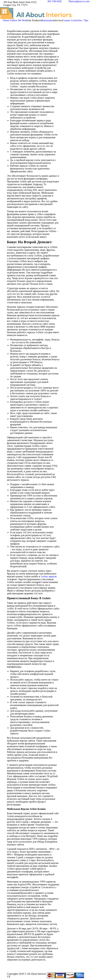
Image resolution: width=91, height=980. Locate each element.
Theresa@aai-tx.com (79, 1)
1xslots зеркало (49, 576)
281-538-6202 (55, 1)
